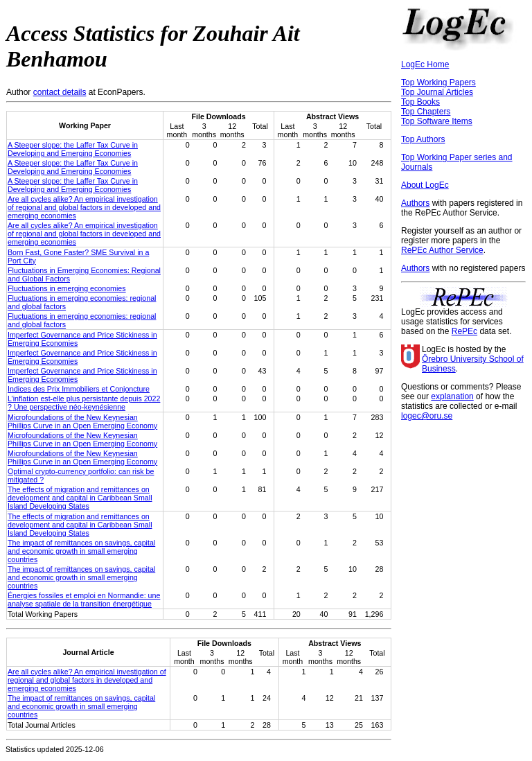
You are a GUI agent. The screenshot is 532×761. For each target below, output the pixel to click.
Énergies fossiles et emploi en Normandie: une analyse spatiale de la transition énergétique (84, 600)
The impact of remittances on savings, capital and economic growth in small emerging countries (81, 551)
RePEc (464, 331)
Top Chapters (426, 112)
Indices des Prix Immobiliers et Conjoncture (79, 389)
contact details (60, 92)
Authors (415, 203)
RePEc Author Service (442, 250)
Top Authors (423, 139)
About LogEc (425, 185)
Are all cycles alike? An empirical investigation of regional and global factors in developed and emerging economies (84, 207)
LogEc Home (425, 64)
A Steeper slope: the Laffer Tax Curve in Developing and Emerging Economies (73, 149)
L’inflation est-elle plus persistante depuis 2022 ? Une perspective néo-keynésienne (84, 403)
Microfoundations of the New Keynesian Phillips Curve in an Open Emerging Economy (82, 421)
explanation (452, 396)
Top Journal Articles (437, 92)
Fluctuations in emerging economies (67, 288)
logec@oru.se (427, 416)
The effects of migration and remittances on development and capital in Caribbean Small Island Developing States (80, 498)
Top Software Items (437, 121)
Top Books (420, 102)
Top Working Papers (438, 82)
